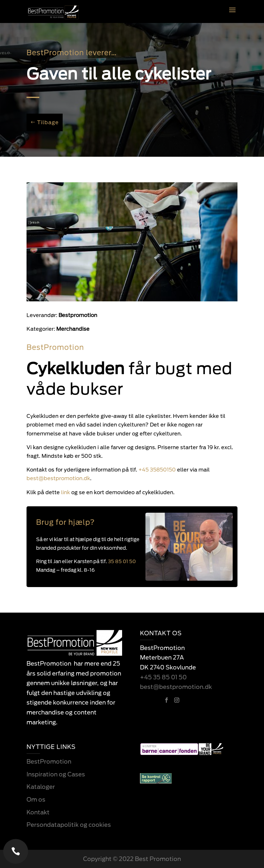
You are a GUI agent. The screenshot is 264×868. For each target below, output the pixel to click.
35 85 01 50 (122, 562)
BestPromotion (49, 762)
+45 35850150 (157, 470)
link (54, 492)
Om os (36, 800)
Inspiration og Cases (56, 774)
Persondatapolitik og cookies (69, 825)
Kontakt (38, 812)
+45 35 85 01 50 (163, 677)
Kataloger (41, 787)
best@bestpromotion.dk (176, 687)
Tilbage (48, 122)
